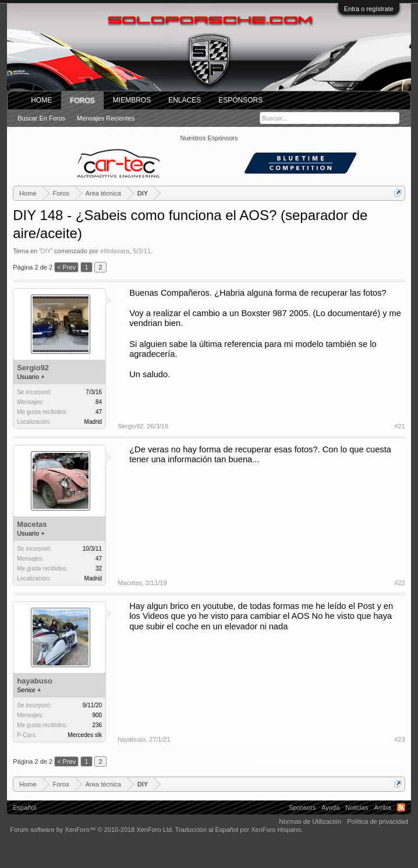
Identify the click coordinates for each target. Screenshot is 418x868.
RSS (401, 807)
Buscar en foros (41, 118)
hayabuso (35, 681)
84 (99, 402)
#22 (399, 583)
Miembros (132, 100)
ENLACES (185, 100)
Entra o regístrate (369, 9)
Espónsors (240, 100)
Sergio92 (33, 368)
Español (24, 807)
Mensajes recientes (106, 118)
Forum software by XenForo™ (92, 830)
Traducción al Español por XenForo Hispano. (239, 830)
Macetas (32, 524)
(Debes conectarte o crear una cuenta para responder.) (327, 761)
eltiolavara (115, 251)
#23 (399, 739)
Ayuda (330, 807)
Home (41, 100)
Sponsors (302, 807)
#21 (399, 426)
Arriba (382, 807)
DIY (46, 251)
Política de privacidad (378, 821)
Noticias (357, 807)
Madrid (93, 422)
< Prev (66, 267)
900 (97, 715)
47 (99, 559)
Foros (82, 101)
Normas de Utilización (310, 821)
